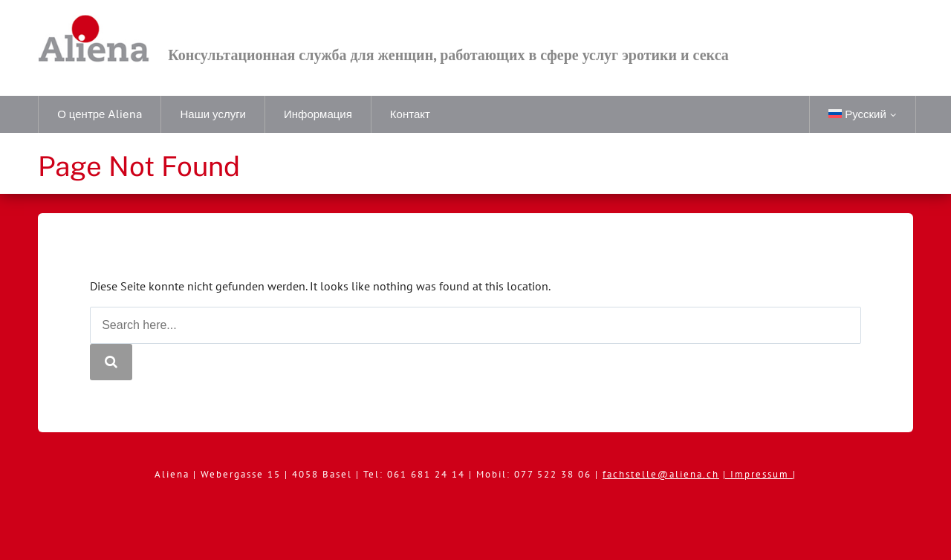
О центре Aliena (100, 114)
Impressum (762, 474)
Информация (318, 114)
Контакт (410, 114)
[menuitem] (862, 114)
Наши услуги (213, 114)
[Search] (111, 362)
